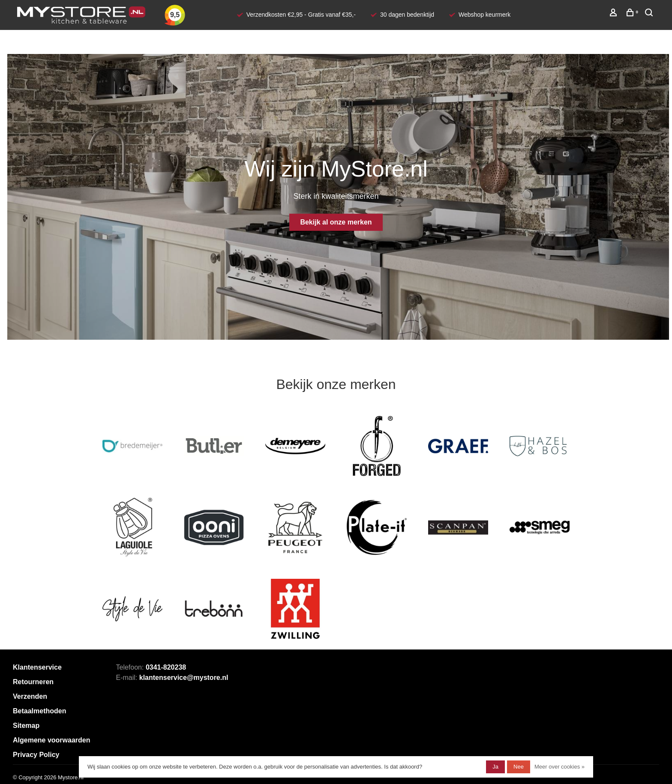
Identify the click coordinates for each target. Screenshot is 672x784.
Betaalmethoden (39, 711)
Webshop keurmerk (484, 15)
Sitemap (26, 726)
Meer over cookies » (559, 767)
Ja (495, 767)
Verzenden (30, 696)
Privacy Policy (36, 755)
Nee (519, 767)
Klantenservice (37, 667)
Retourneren (33, 682)
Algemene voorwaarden (52, 740)
